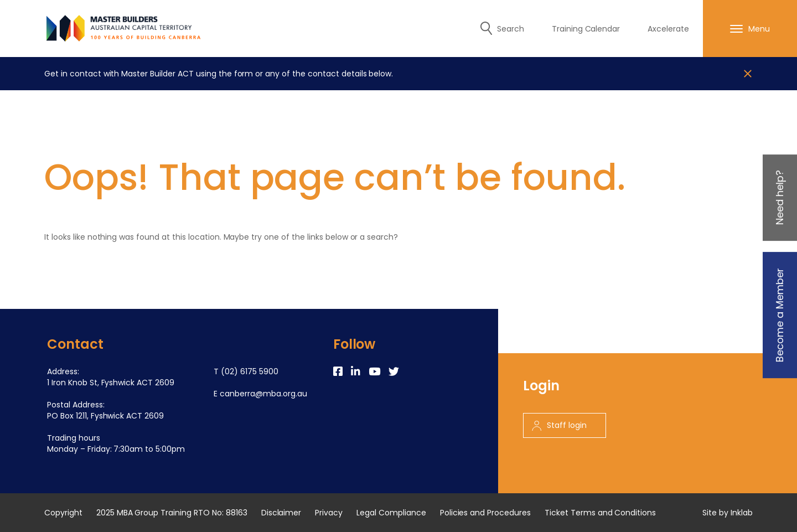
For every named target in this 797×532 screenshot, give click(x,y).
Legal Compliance (391, 513)
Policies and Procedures (485, 513)
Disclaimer (281, 513)
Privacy (329, 513)
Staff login (559, 425)
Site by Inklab (728, 513)
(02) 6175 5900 (250, 371)
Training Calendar (586, 29)
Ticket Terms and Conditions (600, 513)
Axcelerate (668, 29)
